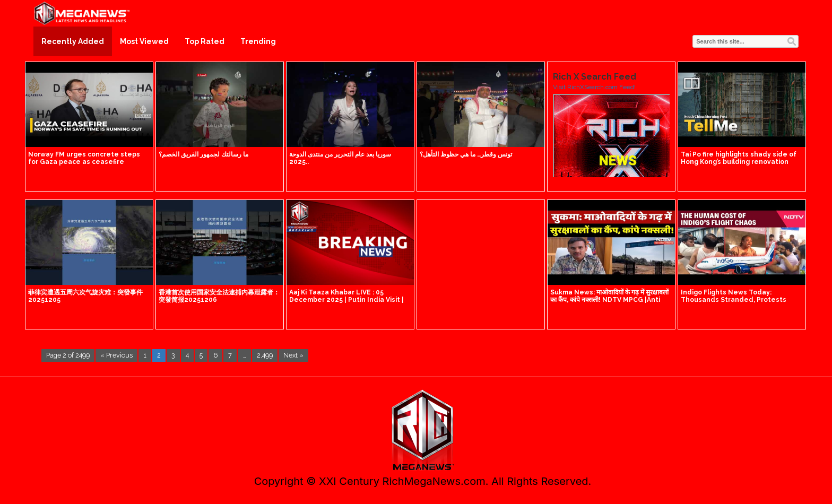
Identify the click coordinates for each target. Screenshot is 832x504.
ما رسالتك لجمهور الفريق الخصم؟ (203, 154)
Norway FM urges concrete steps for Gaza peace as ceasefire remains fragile (84, 162)
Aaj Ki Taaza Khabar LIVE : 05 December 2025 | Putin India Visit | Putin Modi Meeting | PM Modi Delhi (348, 300)
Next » (293, 355)
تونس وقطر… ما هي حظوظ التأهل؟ (466, 154)
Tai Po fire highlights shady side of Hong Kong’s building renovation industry (739, 162)
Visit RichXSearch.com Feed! (594, 87)
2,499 (265, 355)
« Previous (116, 355)
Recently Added (73, 41)
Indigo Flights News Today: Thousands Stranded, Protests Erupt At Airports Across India (734, 300)
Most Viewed (144, 41)
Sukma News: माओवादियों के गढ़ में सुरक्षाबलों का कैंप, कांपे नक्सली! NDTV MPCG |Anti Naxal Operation (609, 300)
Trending (258, 41)
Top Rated (205, 41)
